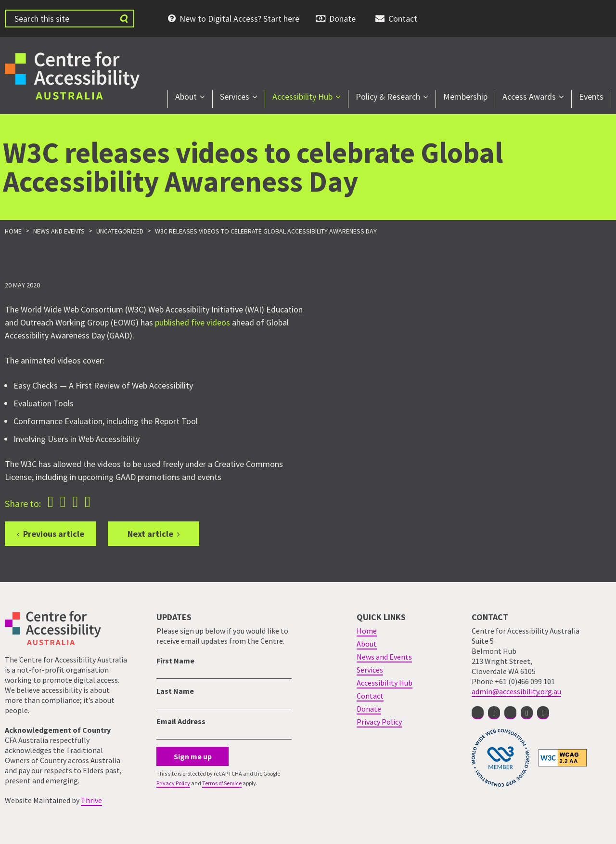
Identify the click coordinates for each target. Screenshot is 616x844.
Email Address (181, 721)
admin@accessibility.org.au (516, 691)
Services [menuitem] (235, 97)
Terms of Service (222, 783)
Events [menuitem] (591, 97)
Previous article (54, 534)
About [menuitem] (186, 97)
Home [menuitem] (367, 631)
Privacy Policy (173, 783)
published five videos (192, 322)
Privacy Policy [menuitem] (379, 722)
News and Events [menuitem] (384, 657)
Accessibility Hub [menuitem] (302, 97)
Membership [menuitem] (465, 97)
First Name (175, 661)
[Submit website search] (124, 19)
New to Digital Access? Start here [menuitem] (239, 19)
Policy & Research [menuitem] (388, 97)
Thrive (91, 800)
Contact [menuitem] (403, 19)
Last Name (175, 691)
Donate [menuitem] (342, 19)
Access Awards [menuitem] (529, 97)
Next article (150, 534)
